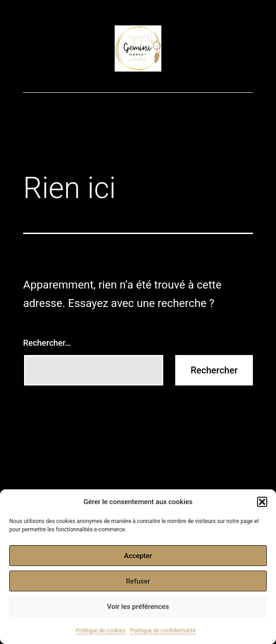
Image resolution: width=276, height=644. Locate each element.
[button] (262, 502)
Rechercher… (47, 343)
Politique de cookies (101, 631)
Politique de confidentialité (163, 631)
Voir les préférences (138, 607)
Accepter (138, 556)
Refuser (138, 581)
